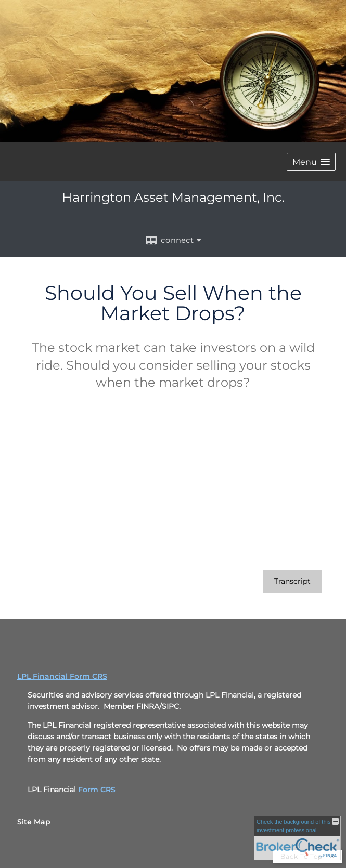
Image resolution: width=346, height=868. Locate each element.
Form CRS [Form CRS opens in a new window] (97, 790)
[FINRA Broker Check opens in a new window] (297, 838)
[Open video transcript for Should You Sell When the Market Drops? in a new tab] (292, 581)
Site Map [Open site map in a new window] (34, 822)
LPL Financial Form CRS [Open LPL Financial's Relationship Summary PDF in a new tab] (62, 676)
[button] (311, 162)
